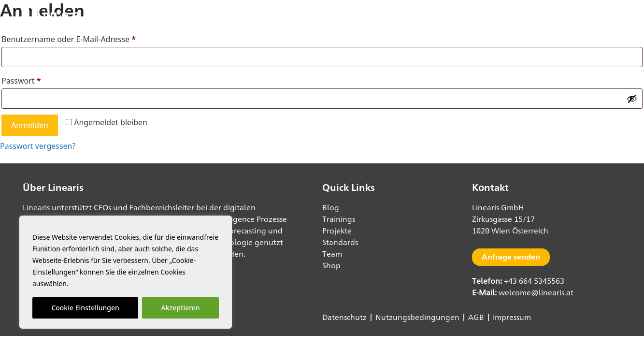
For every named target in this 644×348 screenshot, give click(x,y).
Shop (577, 14)
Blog (422, 14)
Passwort (42, 80)
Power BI (470, 14)
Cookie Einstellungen (85, 308)
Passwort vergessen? (38, 146)
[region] (126, 272)
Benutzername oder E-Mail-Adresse (90, 38)
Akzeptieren (181, 308)
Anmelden (30, 125)
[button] (610, 14)
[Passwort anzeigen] (632, 99)
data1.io (529, 14)
